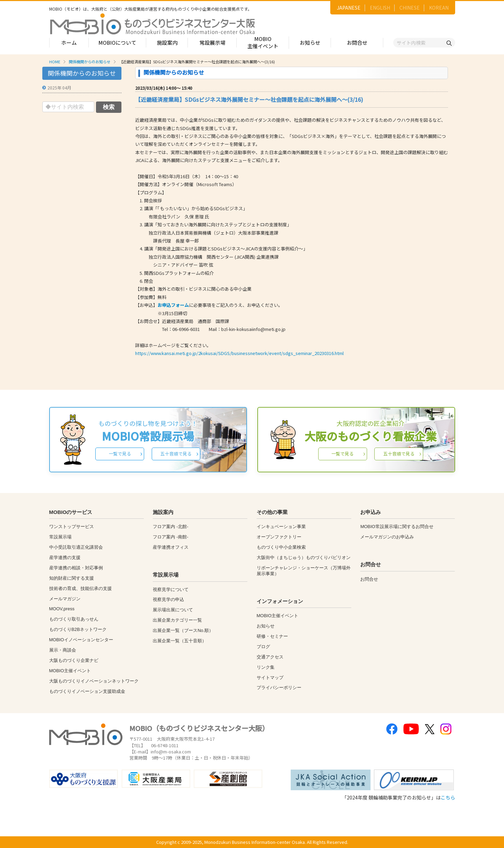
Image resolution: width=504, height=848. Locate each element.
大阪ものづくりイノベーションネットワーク (94, 681)
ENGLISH (380, 8)
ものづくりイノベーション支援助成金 (87, 691)
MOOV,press (62, 609)
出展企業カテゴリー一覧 (177, 620)
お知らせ (310, 42)
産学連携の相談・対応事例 (76, 568)
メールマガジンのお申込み (387, 537)
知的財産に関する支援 (72, 578)
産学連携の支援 (65, 557)
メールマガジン (65, 599)
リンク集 (266, 667)
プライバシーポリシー (279, 688)
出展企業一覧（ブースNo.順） (183, 630)
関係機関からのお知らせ (90, 62)
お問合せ (357, 42)
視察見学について (171, 589)
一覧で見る (120, 454)
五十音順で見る (176, 454)
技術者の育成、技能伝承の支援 (81, 588)
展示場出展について (173, 610)
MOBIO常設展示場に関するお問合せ (397, 527)
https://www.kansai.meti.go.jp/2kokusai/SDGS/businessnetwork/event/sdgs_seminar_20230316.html (239, 353)
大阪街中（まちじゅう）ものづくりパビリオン (304, 557)
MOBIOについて (117, 42)
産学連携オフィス (171, 547)
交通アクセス (270, 657)
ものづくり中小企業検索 (281, 547)
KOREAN (439, 8)
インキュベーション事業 (281, 527)
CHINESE (410, 8)
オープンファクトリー (279, 537)
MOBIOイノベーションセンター (81, 640)
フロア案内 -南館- (170, 537)
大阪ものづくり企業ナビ (74, 660)
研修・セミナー (272, 636)
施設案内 (167, 42)
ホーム (69, 42)
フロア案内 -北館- (170, 527)
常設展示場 (212, 42)
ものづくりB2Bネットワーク (78, 629)
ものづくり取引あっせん (74, 619)
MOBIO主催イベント (263, 42)
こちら (448, 797)
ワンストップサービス (72, 527)
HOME (55, 62)
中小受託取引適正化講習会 (76, 547)
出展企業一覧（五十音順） (180, 641)
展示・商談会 (63, 650)
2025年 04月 (59, 88)
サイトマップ (270, 678)
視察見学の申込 (168, 599)
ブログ (263, 647)
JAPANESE (349, 8)
